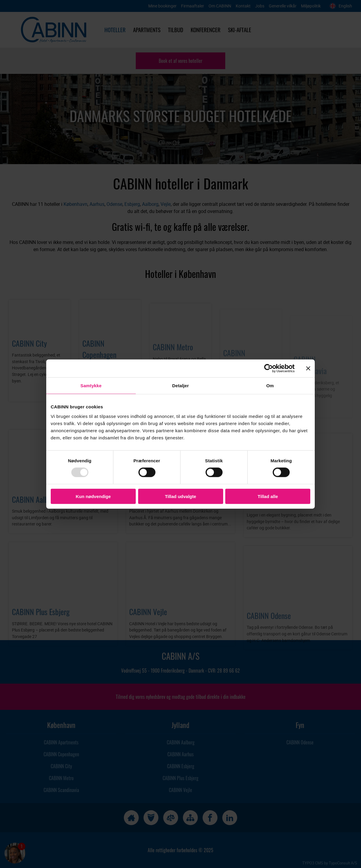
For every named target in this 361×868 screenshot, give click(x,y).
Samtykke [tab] (91, 386)
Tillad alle (268, 496)
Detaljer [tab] (180, 386)
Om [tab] (270, 386)
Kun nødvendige (93, 496)
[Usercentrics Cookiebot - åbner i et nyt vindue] (273, 368)
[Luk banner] (308, 368)
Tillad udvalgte (181, 496)
